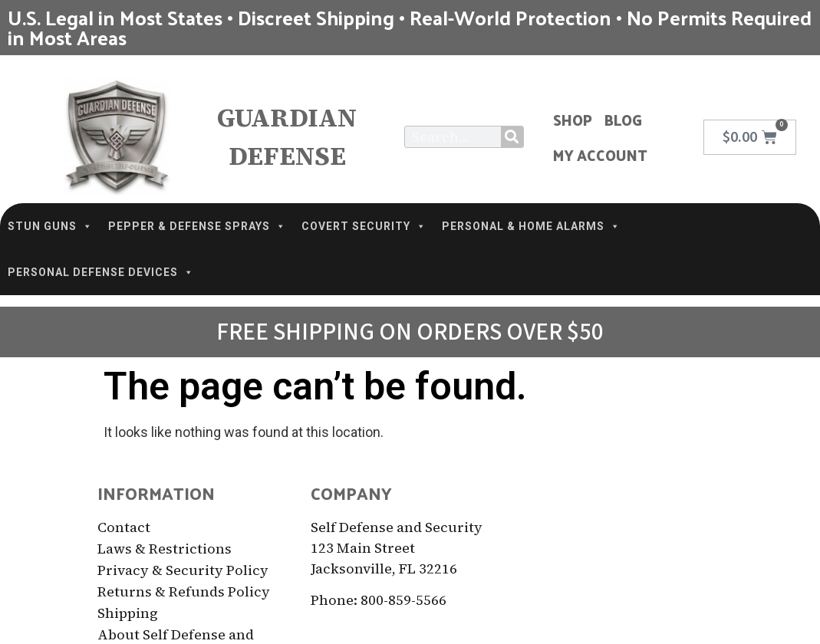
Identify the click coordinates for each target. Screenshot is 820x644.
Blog (623, 120)
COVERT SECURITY (364, 226)
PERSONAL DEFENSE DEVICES (101, 272)
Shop (573, 120)
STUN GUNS (50, 226)
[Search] (512, 137)
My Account (600, 155)
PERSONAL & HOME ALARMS (531, 226)
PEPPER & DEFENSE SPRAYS (197, 226)
